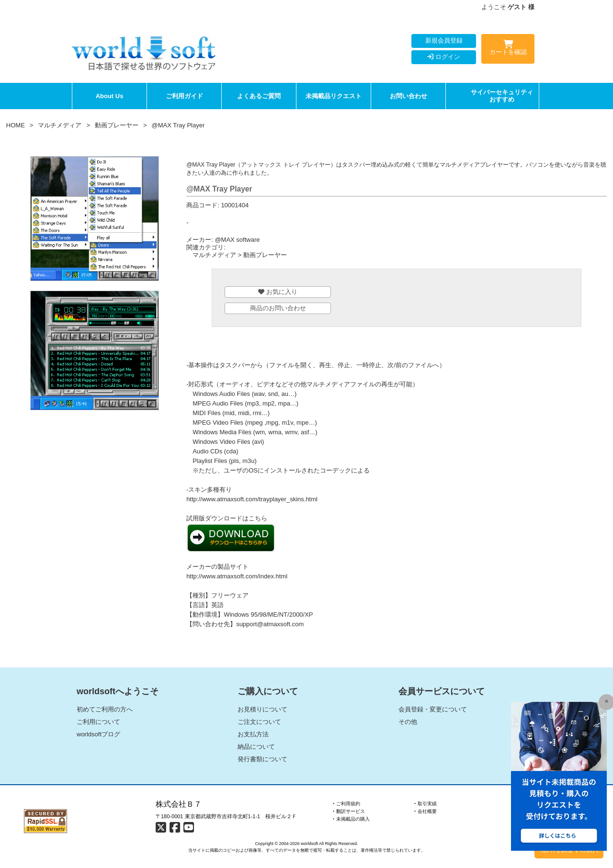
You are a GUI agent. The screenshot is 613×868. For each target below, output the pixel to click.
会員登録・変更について (433, 709)
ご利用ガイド (184, 96)
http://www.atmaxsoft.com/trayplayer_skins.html (252, 499)
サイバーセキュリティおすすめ (502, 96)
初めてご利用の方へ (105, 709)
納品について (256, 747)
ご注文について (259, 722)
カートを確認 (508, 49)
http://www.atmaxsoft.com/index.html (237, 576)
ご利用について (98, 722)
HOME (16, 125)
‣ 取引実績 (426, 804)
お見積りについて (262, 709)
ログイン (444, 57)
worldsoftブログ (98, 734)
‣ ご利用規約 (346, 804)
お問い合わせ (409, 96)
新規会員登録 (444, 40)
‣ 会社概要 (426, 811)
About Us (110, 96)
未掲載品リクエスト (334, 96)
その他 (408, 722)
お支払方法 (253, 734)
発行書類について (262, 759)
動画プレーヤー (117, 125)
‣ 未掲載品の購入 (351, 819)
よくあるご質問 (259, 96)
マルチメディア (60, 125)
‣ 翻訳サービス (349, 811)
